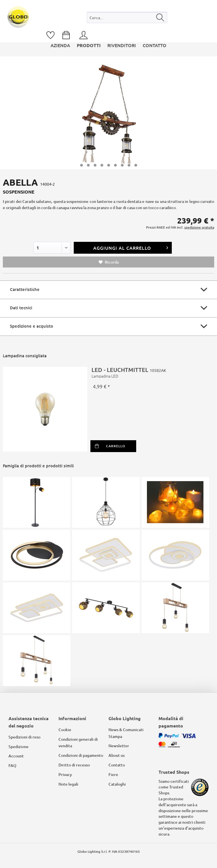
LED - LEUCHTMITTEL (151, 372)
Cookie (65, 730)
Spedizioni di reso (24, 737)
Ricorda (109, 262)
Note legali (68, 784)
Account (16, 756)
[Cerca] (160, 17)
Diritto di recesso (74, 765)
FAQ (12, 765)
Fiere (113, 774)
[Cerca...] (127, 17)
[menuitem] (127, 19)
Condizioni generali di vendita (78, 743)
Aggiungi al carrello (131, 247)
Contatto (117, 765)
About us (117, 755)
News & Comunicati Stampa (126, 733)
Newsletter (119, 746)
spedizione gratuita (199, 227)
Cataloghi (117, 784)
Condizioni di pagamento (81, 755)
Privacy (65, 774)
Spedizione (19, 747)
